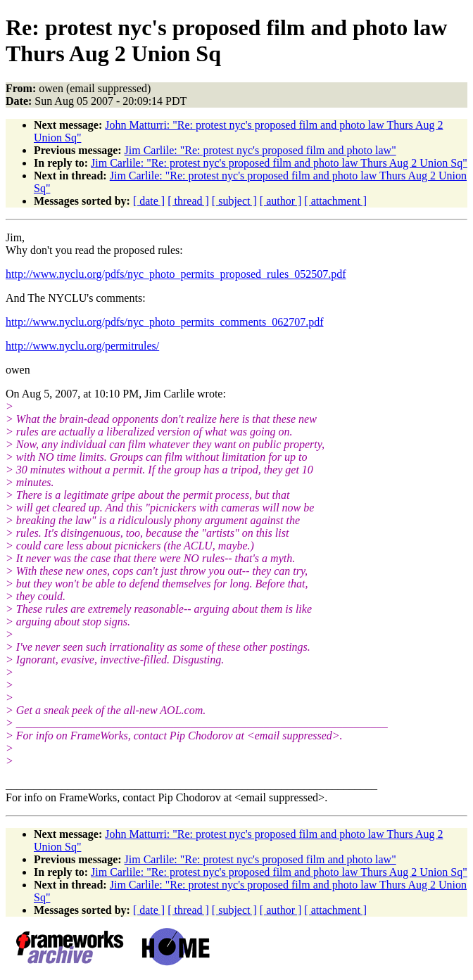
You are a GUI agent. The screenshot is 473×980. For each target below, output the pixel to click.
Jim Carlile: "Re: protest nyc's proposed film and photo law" (260, 150)
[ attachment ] (335, 201)
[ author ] (281, 201)
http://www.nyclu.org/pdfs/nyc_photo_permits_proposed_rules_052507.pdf (176, 274)
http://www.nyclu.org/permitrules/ (82, 346)
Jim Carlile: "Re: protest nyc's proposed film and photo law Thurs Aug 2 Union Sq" (279, 163)
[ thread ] (188, 201)
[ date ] (149, 201)
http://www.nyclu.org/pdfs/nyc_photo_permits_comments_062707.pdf (165, 322)
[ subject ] (234, 201)
